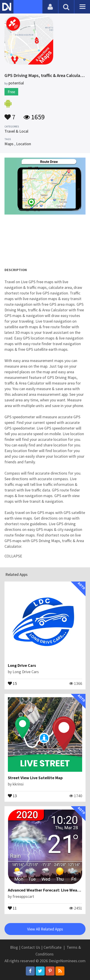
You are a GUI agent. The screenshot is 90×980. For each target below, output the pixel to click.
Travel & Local (16, 131)
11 (12, 908)
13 (12, 795)
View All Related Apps (45, 929)
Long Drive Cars (22, 665)
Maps (9, 144)
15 (12, 683)
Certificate (53, 947)
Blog (14, 947)
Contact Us (31, 947)
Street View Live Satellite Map (35, 778)
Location (24, 144)
